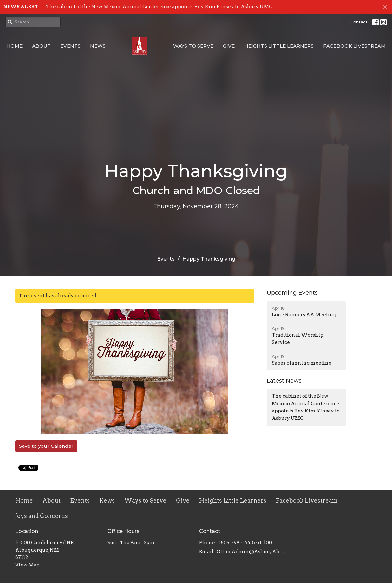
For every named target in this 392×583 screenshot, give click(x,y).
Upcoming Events (292, 293)
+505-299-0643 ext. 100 (245, 543)
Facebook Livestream (354, 46)
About (41, 46)
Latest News (284, 381)
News (98, 46)
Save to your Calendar (46, 446)
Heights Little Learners (279, 46)
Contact (359, 22)
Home (14, 46)
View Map (27, 565)
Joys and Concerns (42, 516)
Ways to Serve (193, 46)
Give (229, 46)
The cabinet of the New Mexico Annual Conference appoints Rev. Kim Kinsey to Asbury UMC (159, 7)
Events (70, 46)
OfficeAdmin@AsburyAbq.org (251, 552)
